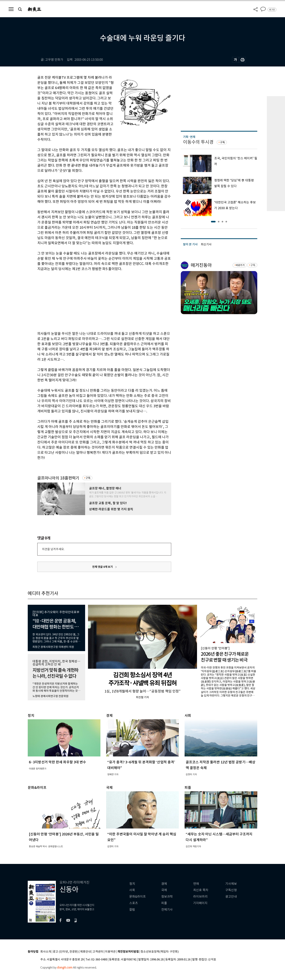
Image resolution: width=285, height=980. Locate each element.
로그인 (272, 10)
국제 (164, 890)
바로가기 (240, 265)
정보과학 (167, 897)
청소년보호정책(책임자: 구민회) (160, 952)
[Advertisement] (95, 301)
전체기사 (167, 910)
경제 (164, 884)
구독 (88, 478)
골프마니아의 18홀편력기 (58, 478)
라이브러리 (200, 897)
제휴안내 (85, 952)
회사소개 (46, 952)
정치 (132, 884)
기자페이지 (200, 903)
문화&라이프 (138, 897)
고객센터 (98, 952)
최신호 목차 (201, 890)
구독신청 (231, 890)
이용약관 (110, 952)
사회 (132, 890)
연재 (196, 884)
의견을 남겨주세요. (53, 549)
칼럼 (132, 910)
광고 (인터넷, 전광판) (66, 952)
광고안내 (231, 897)
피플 (164, 903)
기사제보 (231, 884)
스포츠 (134, 903)
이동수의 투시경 (198, 142)
